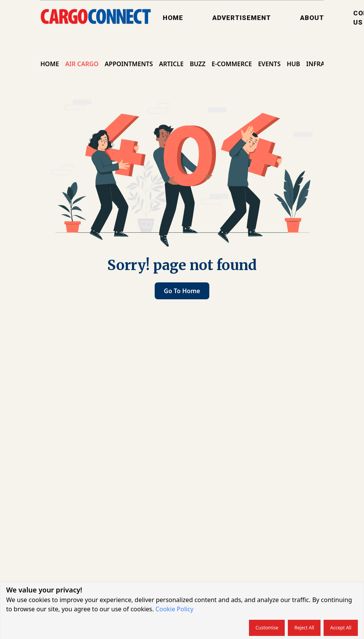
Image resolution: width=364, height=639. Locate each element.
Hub (293, 64)
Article (171, 64)
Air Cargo (82, 64)
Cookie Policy (174, 609)
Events (270, 64)
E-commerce (232, 64)
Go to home (182, 291)
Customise (267, 628)
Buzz (198, 64)
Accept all (341, 628)
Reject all (304, 628)
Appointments (129, 64)
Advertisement (242, 18)
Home (173, 18)
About (312, 18)
